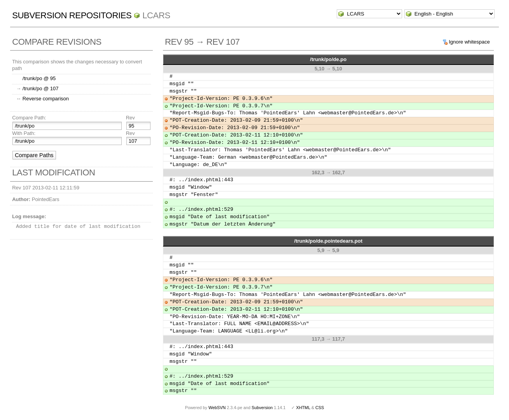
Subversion (262, 408)
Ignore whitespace (469, 42)
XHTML (303, 408)
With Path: (24, 133)
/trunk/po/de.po (328, 59)
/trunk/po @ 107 (41, 88)
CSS (320, 408)
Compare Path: (29, 118)
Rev (130, 118)
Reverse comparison (46, 99)
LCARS (156, 15)
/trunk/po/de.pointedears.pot (329, 241)
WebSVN (217, 408)
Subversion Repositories (72, 15)
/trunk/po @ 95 (39, 78)
